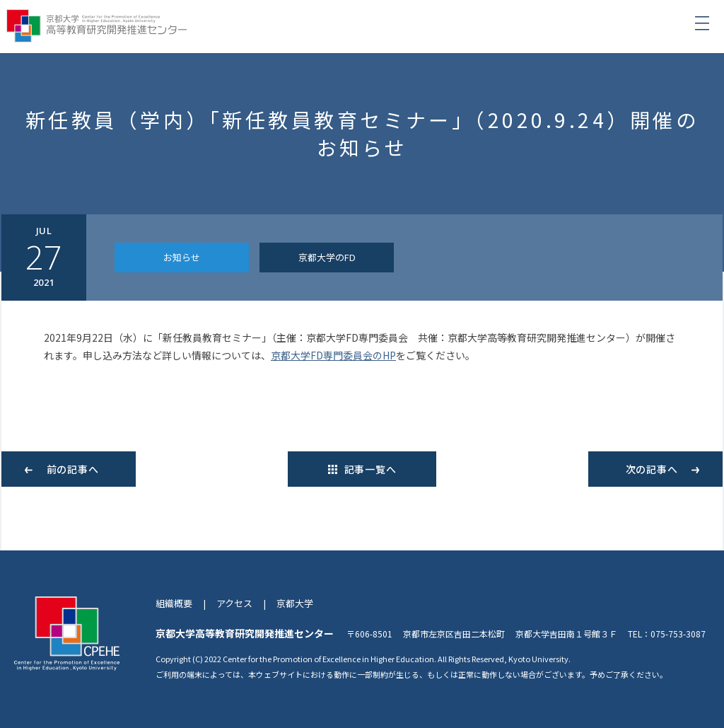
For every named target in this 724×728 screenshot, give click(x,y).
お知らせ (182, 257)
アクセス (234, 603)
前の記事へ (73, 469)
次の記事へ (652, 469)
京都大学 (295, 603)
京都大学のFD (327, 257)
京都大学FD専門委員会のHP (333, 355)
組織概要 (174, 603)
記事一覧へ (370, 469)
